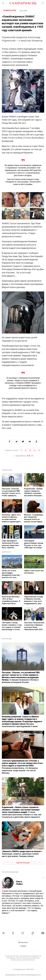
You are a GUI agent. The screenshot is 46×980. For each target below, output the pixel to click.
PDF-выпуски (23, 942)
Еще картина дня (23, 863)
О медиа (23, 946)
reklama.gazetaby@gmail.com (31, 975)
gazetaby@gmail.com (13, 975)
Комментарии (10, 10)
